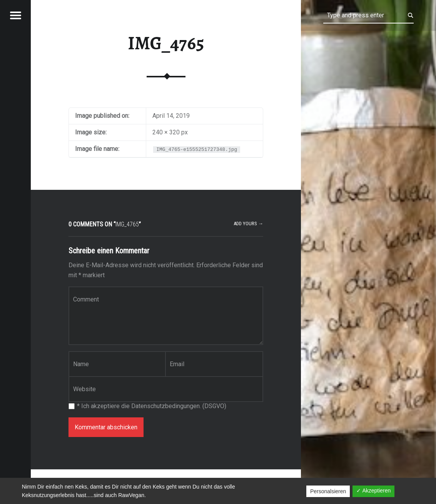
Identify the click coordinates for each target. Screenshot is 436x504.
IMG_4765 (166, 43)
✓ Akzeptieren (373, 491)
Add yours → (248, 224)
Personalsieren (328, 491)
